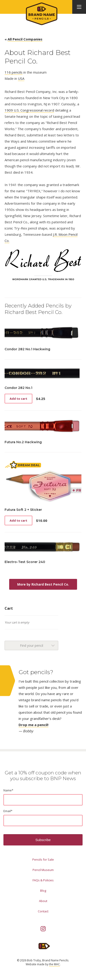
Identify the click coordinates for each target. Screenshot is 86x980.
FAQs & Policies (43, 880)
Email (8, 811)
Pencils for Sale (43, 859)
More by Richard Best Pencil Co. (43, 584)
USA (21, 78)
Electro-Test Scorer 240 (25, 562)
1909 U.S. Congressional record (29, 110)
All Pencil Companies (25, 39)
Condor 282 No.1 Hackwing (27, 349)
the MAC (54, 964)
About (43, 901)
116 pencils (14, 72)
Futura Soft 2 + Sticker (23, 510)
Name (8, 790)
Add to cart (18, 399)
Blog (43, 891)
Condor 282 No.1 (18, 388)
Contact (43, 911)
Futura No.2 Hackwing (23, 442)
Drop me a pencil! (33, 725)
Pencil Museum (43, 870)
